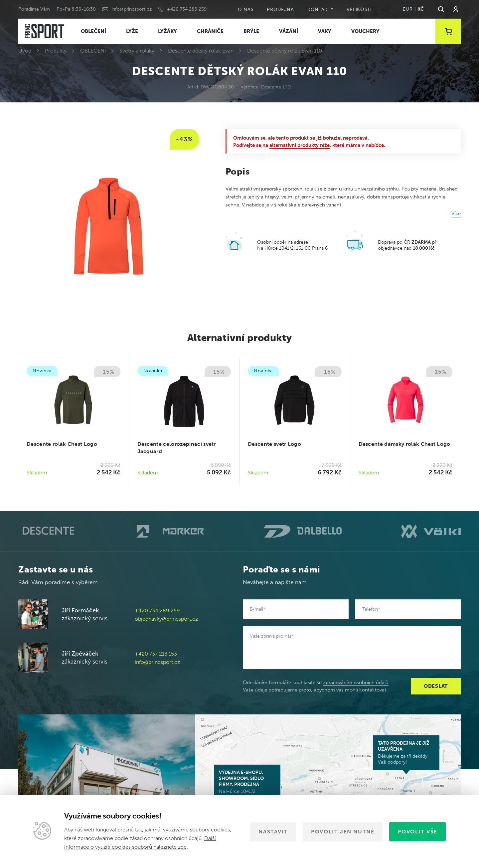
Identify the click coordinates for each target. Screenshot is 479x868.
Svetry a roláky (137, 51)
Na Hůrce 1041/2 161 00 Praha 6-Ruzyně (247, 785)
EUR (408, 9)
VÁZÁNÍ (289, 31)
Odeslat (436, 686)
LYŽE (132, 31)
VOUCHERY (365, 31)
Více (456, 213)
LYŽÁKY (167, 31)
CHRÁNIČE (210, 31)
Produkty (56, 51)
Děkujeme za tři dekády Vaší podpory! (406, 753)
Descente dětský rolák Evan (201, 51)
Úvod (25, 51)
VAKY (325, 31)
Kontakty (320, 9)
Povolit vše (417, 832)
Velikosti (359, 9)
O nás (246, 9)
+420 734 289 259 (187, 9)
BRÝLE (251, 31)
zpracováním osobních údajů (356, 682)
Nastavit (273, 832)
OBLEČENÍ (93, 31)
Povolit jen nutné (343, 832)
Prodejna (280, 9)
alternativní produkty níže (300, 145)
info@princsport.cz (132, 9)
